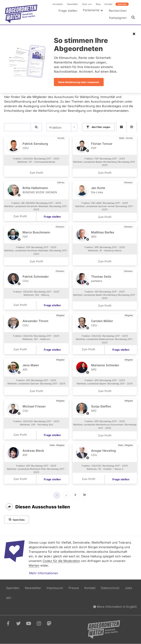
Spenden (122, 4)
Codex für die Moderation (61, 561)
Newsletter (72, 4)
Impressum (55, 588)
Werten (34, 565)
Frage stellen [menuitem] (68, 11)
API (9, 598)
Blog (98, 4)
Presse (74, 588)
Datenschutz (110, 588)
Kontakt (108, 4)
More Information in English (115, 607)
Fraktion (56, 128)
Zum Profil (36, 173)
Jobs (129, 588)
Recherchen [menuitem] (118, 11)
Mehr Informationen (44, 573)
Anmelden (58, 4)
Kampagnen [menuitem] (118, 18)
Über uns (87, 4)
